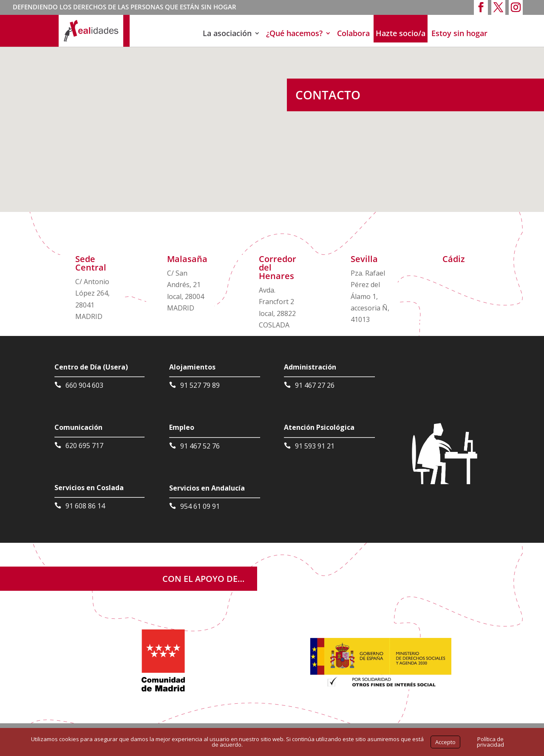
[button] (255, 84)
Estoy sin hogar (459, 33)
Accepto (445, 742)
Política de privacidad (490, 742)
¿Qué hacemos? (294, 33)
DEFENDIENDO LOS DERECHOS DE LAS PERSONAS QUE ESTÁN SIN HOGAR (125, 8)
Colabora (353, 33)
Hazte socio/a (401, 33)
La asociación (227, 33)
